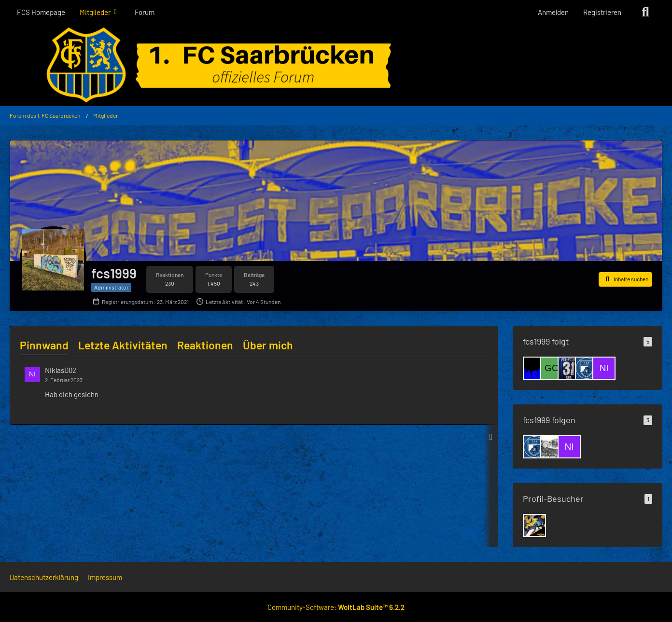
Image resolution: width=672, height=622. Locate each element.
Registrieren (602, 12)
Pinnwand (44, 345)
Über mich (268, 345)
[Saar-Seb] (569, 368)
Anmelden (553, 12)
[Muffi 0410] (552, 447)
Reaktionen (205, 345)
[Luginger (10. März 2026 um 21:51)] (534, 525)
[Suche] (645, 12)
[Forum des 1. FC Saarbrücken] (336, 65)
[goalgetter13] (552, 368)
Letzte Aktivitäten (123, 345)
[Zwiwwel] (534, 368)
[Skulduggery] (587, 368)
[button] (625, 279)
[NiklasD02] (604, 368)
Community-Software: (336, 607)
